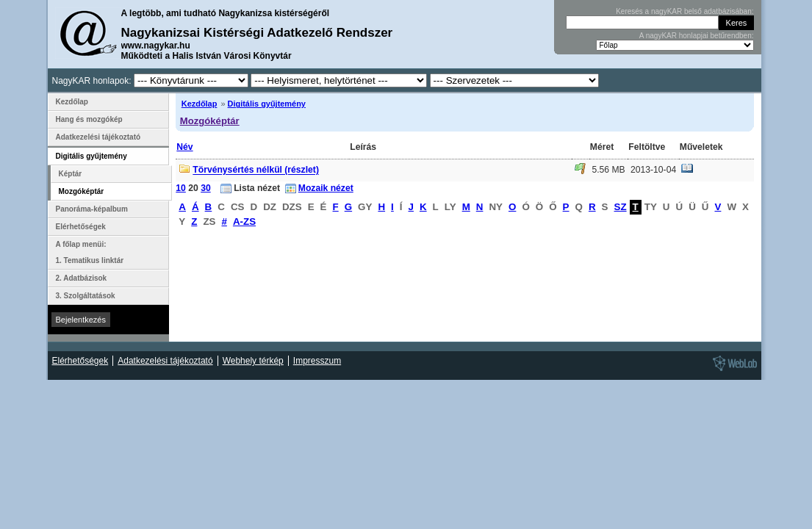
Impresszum (317, 361)
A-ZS (244, 222)
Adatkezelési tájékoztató (98, 137)
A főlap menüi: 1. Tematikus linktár (90, 252)
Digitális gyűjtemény (267, 104)
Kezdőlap (200, 104)
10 (181, 188)
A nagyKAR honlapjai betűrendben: (697, 36)
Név (184, 147)
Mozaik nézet (326, 188)
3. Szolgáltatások (86, 296)
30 (206, 188)
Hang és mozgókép (89, 119)
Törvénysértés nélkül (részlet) (256, 170)
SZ (621, 207)
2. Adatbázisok (82, 278)
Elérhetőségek (81, 227)
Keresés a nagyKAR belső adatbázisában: (685, 11)
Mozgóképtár (210, 121)
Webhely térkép (253, 361)
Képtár (71, 174)
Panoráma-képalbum (92, 209)
